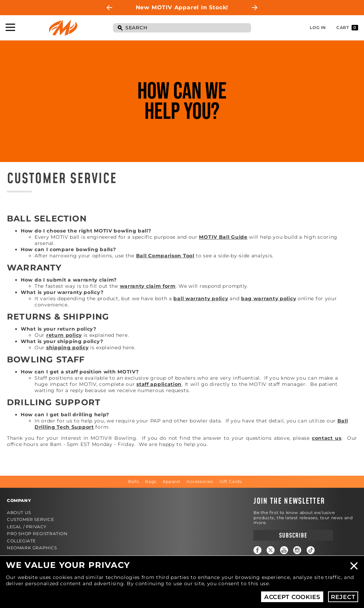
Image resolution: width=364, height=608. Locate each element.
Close (354, 566)
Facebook (257, 550)
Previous (109, 8)
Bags (151, 481)
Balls (133, 481)
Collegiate (21, 541)
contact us (327, 438)
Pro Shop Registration (37, 534)
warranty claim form (148, 286)
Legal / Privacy (27, 527)
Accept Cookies (292, 597)
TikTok (311, 550)
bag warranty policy (269, 298)
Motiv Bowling (63, 28)
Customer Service (31, 519)
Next (255, 8)
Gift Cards (231, 481)
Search (120, 28)
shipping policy (68, 348)
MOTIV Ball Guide (223, 237)
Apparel (171, 481)
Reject (343, 597)
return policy (64, 335)
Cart (347, 28)
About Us (19, 512)
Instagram (297, 550)
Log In (318, 27)
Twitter (271, 550)
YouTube (284, 550)
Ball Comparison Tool (165, 256)
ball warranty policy (201, 298)
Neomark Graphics (32, 548)
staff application (159, 384)
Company (19, 500)
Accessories (200, 481)
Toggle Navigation (10, 27)
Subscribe (293, 536)
